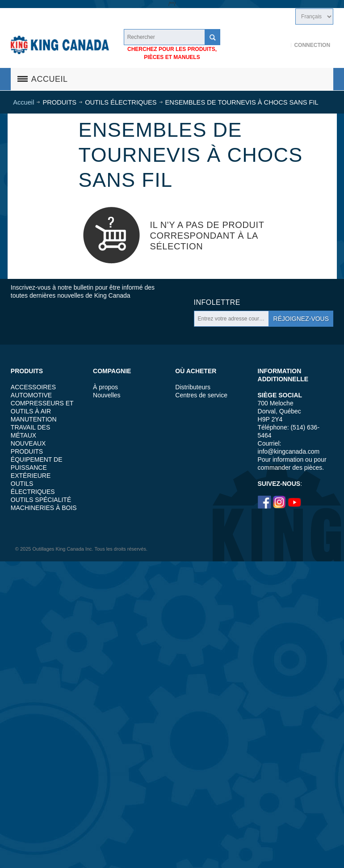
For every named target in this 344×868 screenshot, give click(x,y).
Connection (312, 45)
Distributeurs (193, 387)
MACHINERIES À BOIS (44, 508)
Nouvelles (107, 395)
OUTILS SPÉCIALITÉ (41, 500)
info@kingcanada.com (289, 451)
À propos (105, 387)
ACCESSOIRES (33, 387)
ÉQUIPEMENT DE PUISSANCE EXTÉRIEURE (37, 468)
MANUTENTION (34, 419)
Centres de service (201, 395)
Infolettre (217, 302)
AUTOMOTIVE (31, 395)
